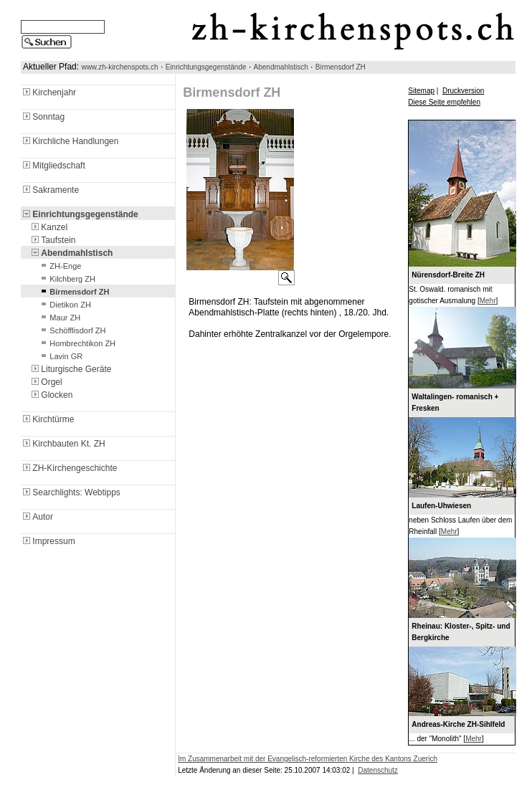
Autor (37, 517)
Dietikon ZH (64, 305)
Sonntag (43, 117)
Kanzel (48, 227)
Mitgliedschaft (53, 166)
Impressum (48, 541)
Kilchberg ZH (67, 279)
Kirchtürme (47, 419)
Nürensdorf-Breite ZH (448, 275)
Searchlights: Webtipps (71, 492)
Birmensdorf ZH (341, 67)
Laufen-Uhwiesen (441, 506)
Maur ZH (59, 318)
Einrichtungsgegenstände (206, 67)
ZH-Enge (60, 266)
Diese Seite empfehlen (444, 102)
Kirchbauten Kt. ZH (63, 444)
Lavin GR (60, 356)
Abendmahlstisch (281, 67)
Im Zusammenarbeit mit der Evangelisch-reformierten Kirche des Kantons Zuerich (308, 759)
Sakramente (50, 190)
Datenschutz (378, 770)
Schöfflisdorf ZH (72, 330)
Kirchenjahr (48, 92)
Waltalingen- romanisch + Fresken (455, 402)
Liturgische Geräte (70, 369)
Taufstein (52, 240)
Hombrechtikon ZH (77, 343)
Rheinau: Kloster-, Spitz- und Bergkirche (461, 632)
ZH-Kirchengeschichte (69, 468)
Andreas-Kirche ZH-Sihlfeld (458, 724)
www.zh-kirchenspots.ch (119, 67)
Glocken (51, 395)
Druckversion (463, 91)
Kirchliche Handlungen (70, 141)
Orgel (46, 382)
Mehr (488, 301)
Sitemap (421, 91)
